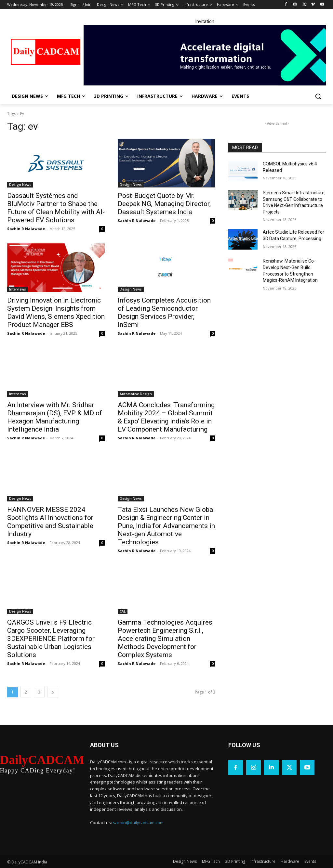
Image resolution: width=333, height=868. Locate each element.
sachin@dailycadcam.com (138, 823)
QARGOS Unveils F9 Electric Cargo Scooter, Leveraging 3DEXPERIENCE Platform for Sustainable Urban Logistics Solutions (51, 639)
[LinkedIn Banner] (205, 55)
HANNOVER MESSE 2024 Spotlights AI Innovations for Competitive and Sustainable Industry (50, 522)
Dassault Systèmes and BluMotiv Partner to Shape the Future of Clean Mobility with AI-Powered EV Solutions (56, 208)
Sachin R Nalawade (26, 229)
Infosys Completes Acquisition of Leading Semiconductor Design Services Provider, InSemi (164, 312)
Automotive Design (136, 394)
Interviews (18, 289)
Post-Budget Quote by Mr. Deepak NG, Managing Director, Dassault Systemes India (164, 204)
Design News (20, 185)
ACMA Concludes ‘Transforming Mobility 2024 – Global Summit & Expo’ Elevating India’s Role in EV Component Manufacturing (166, 417)
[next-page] (53, 692)
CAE (123, 611)
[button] (318, 96)
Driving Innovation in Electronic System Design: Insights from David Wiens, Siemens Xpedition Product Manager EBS (56, 312)
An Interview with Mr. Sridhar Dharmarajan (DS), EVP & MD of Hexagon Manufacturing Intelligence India (55, 417)
